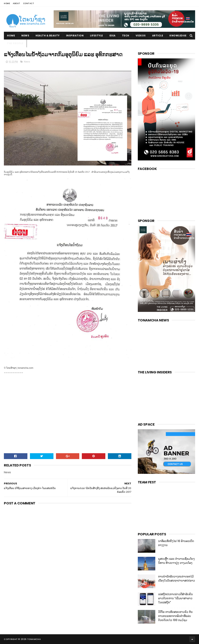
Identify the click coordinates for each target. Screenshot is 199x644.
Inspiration (75, 36)
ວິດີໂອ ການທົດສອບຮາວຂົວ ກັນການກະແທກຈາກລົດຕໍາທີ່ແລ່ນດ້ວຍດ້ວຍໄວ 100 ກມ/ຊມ (175, 616)
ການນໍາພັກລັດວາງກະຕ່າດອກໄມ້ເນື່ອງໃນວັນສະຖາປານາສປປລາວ (177, 578)
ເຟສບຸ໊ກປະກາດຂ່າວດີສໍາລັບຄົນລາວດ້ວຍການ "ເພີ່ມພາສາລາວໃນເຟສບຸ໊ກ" (175, 598)
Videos (141, 36)
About (17, 3)
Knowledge (178, 36)
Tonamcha (34, 639)
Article (158, 36)
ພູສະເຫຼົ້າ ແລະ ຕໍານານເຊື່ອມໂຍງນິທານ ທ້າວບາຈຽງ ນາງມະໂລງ (176, 561)
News (25, 36)
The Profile (15, 43)
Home (7, 3)
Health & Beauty (48, 36)
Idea (113, 36)
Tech (126, 36)
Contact (29, 3)
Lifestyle (96, 36)
